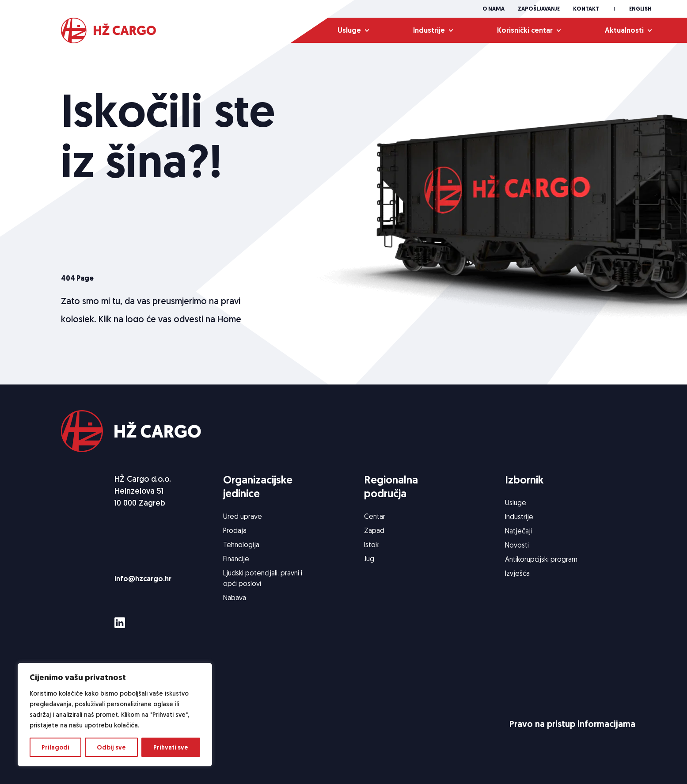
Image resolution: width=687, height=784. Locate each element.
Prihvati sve (171, 747)
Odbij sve (111, 747)
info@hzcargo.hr (143, 579)
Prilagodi (55, 747)
